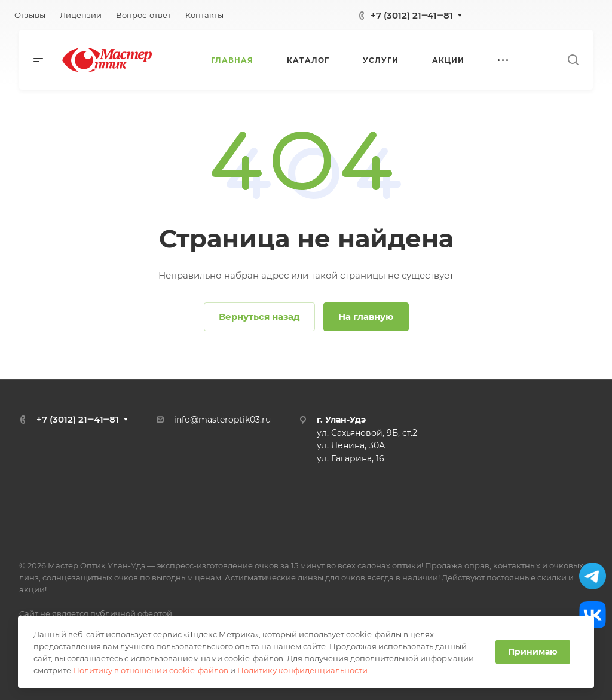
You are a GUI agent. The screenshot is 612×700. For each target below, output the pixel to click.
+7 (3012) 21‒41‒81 (412, 15)
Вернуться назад (259, 317)
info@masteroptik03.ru (222, 420)
